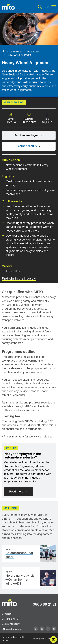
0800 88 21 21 (44, 604)
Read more (19, 491)
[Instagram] (42, 629)
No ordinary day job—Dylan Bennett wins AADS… (20, 580)
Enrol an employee (29, 135)
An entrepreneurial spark (19, 555)
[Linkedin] (54, 629)
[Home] (3, 51)
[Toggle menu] (47, 7)
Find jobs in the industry (19, 278)
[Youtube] (48, 629)
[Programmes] (16, 51)
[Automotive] (33, 51)
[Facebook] (36, 629)
